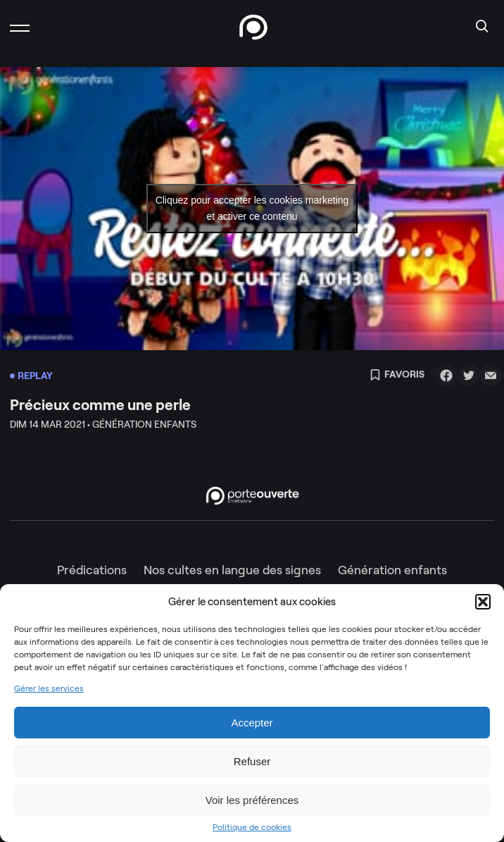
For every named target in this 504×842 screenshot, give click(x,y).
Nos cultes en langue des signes (232, 570)
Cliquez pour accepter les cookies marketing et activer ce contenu (252, 208)
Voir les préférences (252, 800)
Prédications (92, 570)
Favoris (397, 376)
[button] (483, 602)
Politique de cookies (252, 827)
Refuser (252, 761)
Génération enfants (392, 570)
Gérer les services (49, 688)
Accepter (252, 723)
